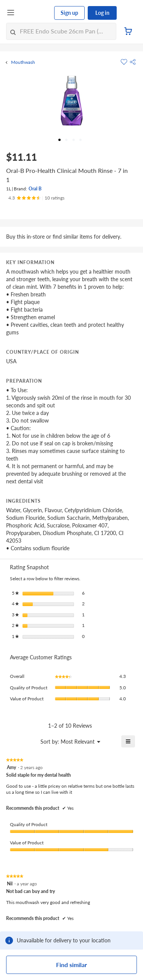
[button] (133, 62)
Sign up (69, 13)
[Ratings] (36, 198)
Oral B (35, 189)
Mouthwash (23, 62)
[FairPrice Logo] (35, 13)
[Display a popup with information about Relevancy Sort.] (13, 741)
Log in (102, 13)
